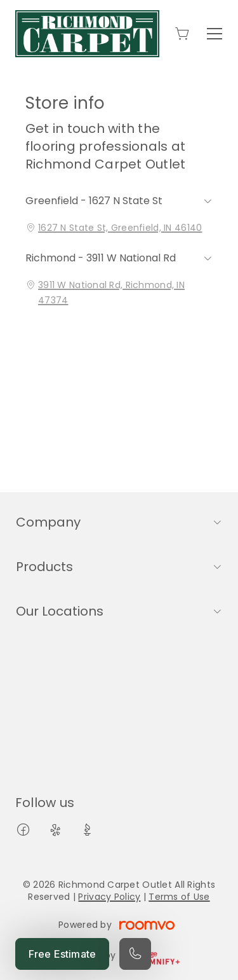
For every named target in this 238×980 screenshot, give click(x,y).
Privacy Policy (109, 897)
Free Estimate (62, 954)
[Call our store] (135, 954)
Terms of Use (179, 897)
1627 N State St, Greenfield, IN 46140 (120, 228)
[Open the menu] (215, 34)
